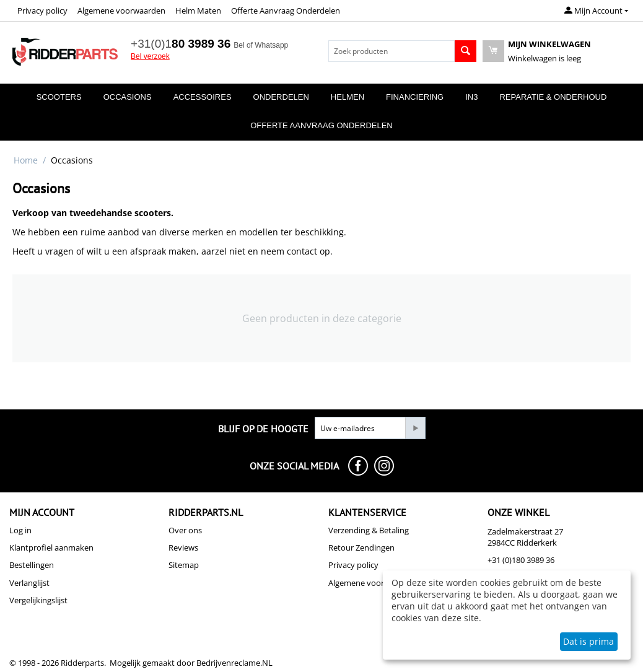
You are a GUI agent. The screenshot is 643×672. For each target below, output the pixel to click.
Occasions (128, 97)
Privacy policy (42, 11)
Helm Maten (198, 11)
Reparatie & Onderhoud (553, 97)
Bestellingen (32, 565)
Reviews (183, 548)
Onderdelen (281, 97)
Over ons (185, 530)
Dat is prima (588, 641)
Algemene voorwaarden (121, 11)
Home (26, 160)
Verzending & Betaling (369, 530)
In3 (471, 97)
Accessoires (203, 97)
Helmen (348, 97)
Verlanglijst (29, 583)
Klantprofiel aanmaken (51, 548)
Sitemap (184, 565)
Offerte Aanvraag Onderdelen (286, 11)
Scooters (59, 97)
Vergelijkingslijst (38, 600)
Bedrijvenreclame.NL (234, 663)
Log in (20, 530)
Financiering (415, 97)
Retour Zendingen (361, 548)
